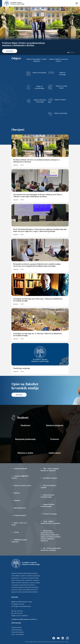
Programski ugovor (19, 515)
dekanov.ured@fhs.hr (22, 616)
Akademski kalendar (19, 469)
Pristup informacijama (18, 632)
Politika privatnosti (17, 630)
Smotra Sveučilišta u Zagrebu (49, 486)
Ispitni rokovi (55, 453)
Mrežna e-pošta (25, 453)
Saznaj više (16, 165)
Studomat (25, 425)
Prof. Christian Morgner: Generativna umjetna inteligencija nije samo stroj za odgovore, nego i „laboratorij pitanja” (40, 230)
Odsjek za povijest (60, 100)
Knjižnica (16, 493)
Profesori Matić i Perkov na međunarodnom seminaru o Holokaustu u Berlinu (36, 161)
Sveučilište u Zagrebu (49, 478)
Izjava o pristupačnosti (18, 634)
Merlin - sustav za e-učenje (19, 524)
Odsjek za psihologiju (61, 113)
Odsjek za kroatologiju (39, 73)
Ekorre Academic (65, 642)
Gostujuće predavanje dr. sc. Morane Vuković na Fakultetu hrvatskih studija (38, 334)
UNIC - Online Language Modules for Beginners (50, 470)
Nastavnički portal (19, 508)
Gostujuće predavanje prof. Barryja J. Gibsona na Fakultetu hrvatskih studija (38, 300)
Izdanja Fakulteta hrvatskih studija (48, 505)
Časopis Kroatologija (49, 514)
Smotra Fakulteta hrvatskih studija (48, 496)
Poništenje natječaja (22, 368)
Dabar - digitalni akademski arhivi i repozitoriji (50, 522)
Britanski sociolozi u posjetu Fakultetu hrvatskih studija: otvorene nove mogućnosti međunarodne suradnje (37, 265)
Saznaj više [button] (10, 51)
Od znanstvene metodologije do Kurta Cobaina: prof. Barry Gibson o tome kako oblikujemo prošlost (38, 195)
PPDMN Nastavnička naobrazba (19, 541)
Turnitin (15, 532)
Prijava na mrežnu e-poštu (21, 485)
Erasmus (55, 439)
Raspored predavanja (25, 439)
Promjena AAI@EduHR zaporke (20, 477)
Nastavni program (55, 425)
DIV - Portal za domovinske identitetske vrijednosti (51, 549)
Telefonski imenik (16, 627)
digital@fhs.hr (33, 619)
